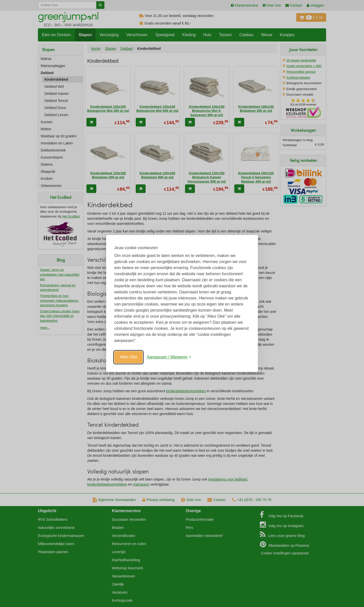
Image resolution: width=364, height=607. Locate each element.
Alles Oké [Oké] (128, 357)
